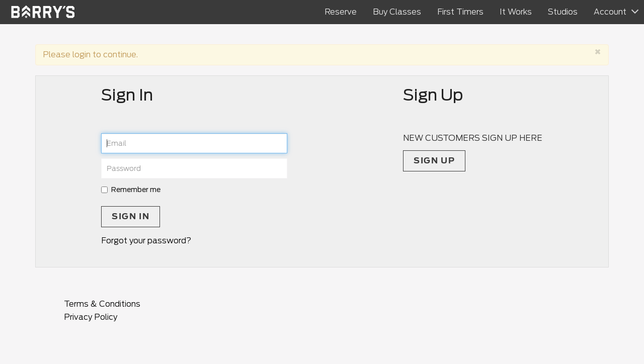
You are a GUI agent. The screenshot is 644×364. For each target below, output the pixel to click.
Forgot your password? (146, 241)
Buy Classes (397, 12)
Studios (563, 12)
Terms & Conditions (102, 304)
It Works (516, 12)
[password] (194, 168)
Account (610, 12)
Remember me (131, 190)
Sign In (131, 216)
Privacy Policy (91, 317)
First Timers (460, 12)
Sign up (434, 161)
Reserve (341, 12)
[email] (194, 143)
